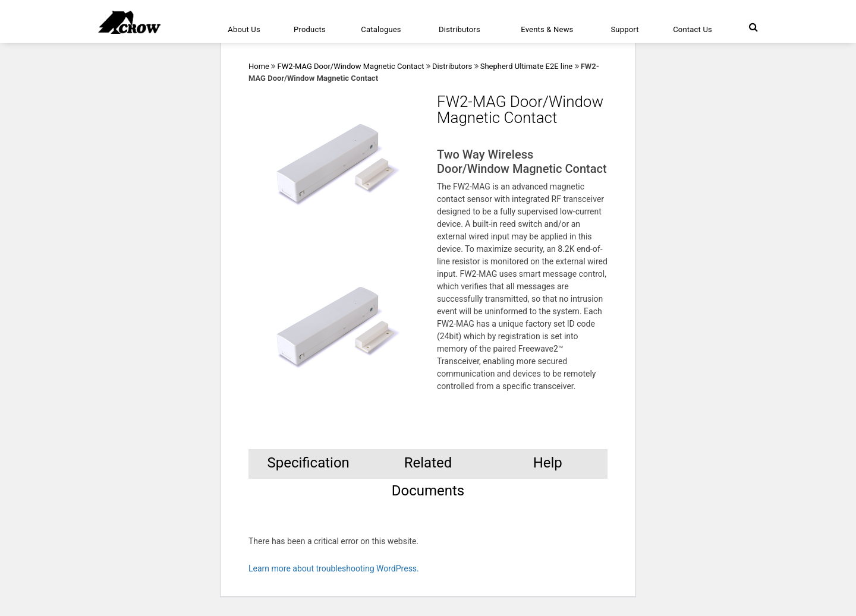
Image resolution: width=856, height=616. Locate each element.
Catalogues (381, 29)
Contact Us (693, 29)
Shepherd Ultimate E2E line (527, 66)
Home (259, 66)
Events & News (547, 29)
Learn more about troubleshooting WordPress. (334, 568)
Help (548, 463)
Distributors (460, 29)
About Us (244, 29)
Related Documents (428, 467)
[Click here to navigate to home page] (129, 22)
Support (624, 29)
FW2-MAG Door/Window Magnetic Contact (350, 66)
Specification (308, 463)
